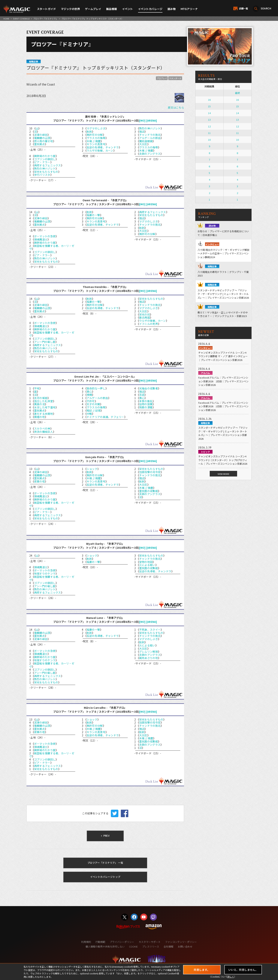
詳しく (231, 977)
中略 (89, 414)
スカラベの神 (42, 428)
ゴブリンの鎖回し (45, 159)
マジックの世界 (70, 9)
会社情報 (168, 947)
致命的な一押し (96, 388)
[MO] (142, 120)
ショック (92, 469)
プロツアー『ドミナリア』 (45, 19)
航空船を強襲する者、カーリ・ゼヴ (52, 247)
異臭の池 (39, 404)
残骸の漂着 (146, 407)
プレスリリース (151, 947)
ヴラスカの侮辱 (96, 138)
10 (209, 140)
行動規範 (100, 942)
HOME (6, 19)
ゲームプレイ (93, 9)
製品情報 (112, 9)
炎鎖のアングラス (150, 154)
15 (209, 106)
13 (209, 120)
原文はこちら (176, 107)
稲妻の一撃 (93, 215)
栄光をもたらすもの (46, 172)
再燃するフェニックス (48, 165)
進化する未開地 (44, 414)
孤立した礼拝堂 (44, 401)
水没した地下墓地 (45, 407)
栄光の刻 (145, 314)
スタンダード (175, 78)
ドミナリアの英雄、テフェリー (105, 417)
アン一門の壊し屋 (45, 342)
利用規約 (86, 942)
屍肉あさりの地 (149, 658)
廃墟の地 (39, 417)
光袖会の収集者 (149, 388)
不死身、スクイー (150, 630)
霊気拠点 (39, 144)
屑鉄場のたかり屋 (45, 156)
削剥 (89, 132)
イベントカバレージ (150, 9)
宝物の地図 (146, 562)
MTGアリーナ (189, 9)
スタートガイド (46, 9)
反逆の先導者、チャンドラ (103, 147)
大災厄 (143, 144)
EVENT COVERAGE (21, 19)
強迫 (142, 132)
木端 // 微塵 (94, 141)
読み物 (172, 9)
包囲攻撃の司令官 (150, 472)
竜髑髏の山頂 (42, 138)
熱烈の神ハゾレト (45, 168)
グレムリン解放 (149, 652)
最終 (237, 93)
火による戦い (147, 565)
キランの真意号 (96, 144)
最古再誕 (145, 317)
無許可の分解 (95, 135)
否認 (142, 395)
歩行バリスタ (42, 175)
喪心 (89, 392)
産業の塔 (39, 481)
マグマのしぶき (96, 128)
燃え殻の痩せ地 (44, 141)
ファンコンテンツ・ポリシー (181, 942)
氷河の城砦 (41, 398)
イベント (128, 9)
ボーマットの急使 (45, 236)
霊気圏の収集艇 (149, 491)
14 (209, 113)
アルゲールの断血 (150, 138)
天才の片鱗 (93, 404)
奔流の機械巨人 (44, 432)
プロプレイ (162, 78)
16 (209, 100)
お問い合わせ (185, 947)
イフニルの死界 (149, 324)
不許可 (91, 401)
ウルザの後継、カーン (100, 150)
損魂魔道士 (41, 239)
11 (209, 133)
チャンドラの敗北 (150, 135)
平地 (37, 388)
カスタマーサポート (150, 942)
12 (209, 126)
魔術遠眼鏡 (146, 141)
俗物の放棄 (146, 404)
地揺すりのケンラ (45, 573)
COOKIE (133, 947)
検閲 (89, 395)
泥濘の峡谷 (41, 135)
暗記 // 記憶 (94, 410)
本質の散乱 (146, 401)
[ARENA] (152, 120)
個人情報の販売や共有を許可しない (105, 947)
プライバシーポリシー (122, 942)
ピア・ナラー (42, 162)
